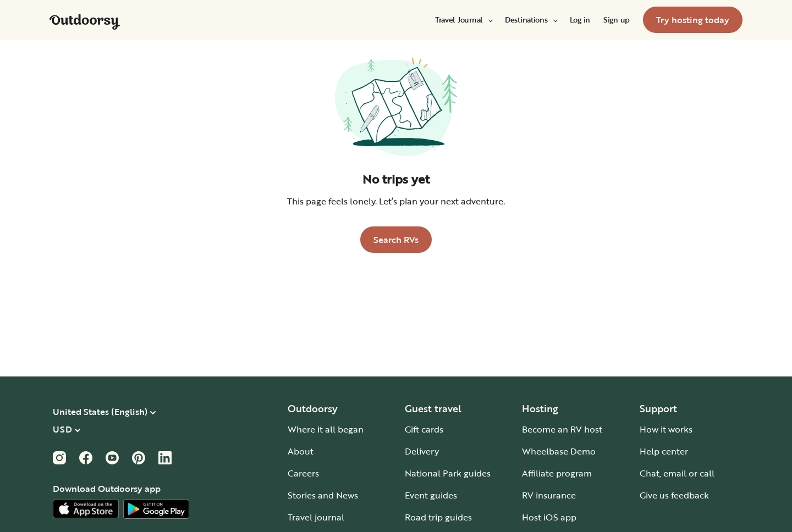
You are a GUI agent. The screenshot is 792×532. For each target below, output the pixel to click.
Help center (664, 451)
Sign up (617, 20)
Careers (303, 473)
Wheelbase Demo (559, 451)
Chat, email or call (677, 473)
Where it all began (326, 429)
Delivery (422, 451)
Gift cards (424, 429)
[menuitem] (463, 20)
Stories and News (323, 495)
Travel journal (316, 517)
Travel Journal (463, 20)
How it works (666, 429)
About (301, 451)
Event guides (431, 495)
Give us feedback (674, 495)
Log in (580, 20)
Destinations (531, 20)
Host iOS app (549, 517)
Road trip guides (438, 517)
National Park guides (448, 473)
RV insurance (549, 495)
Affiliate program (557, 473)
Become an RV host (562, 429)
